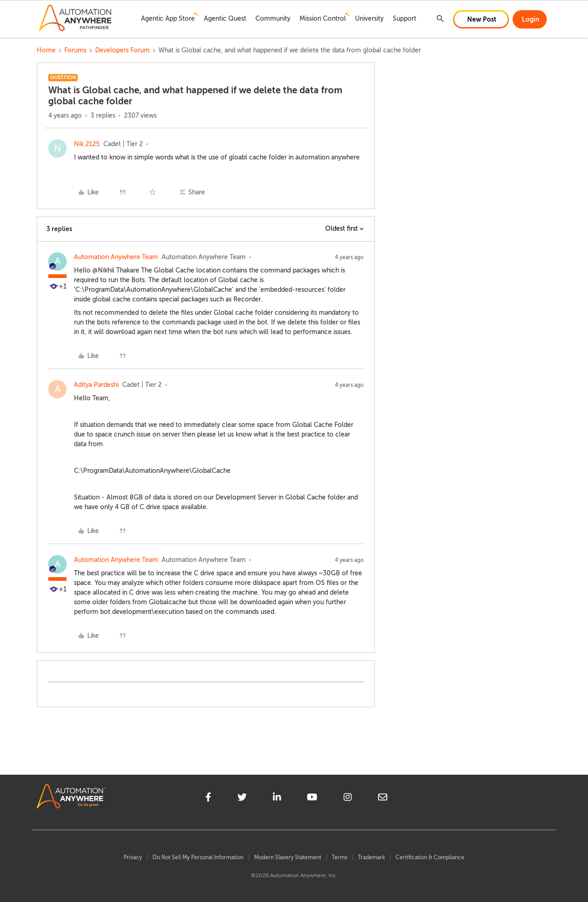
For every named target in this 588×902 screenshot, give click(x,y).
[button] (481, 19)
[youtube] (312, 799)
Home (46, 50)
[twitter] (242, 799)
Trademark (371, 857)
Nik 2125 (87, 144)
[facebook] (208, 799)
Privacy (133, 857)
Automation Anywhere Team (116, 257)
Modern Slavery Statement (288, 857)
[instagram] (348, 799)
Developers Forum (122, 50)
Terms (339, 857)
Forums (75, 50)
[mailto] (383, 799)
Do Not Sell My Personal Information (198, 857)
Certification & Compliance (430, 857)
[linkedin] (277, 799)
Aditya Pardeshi (96, 385)
